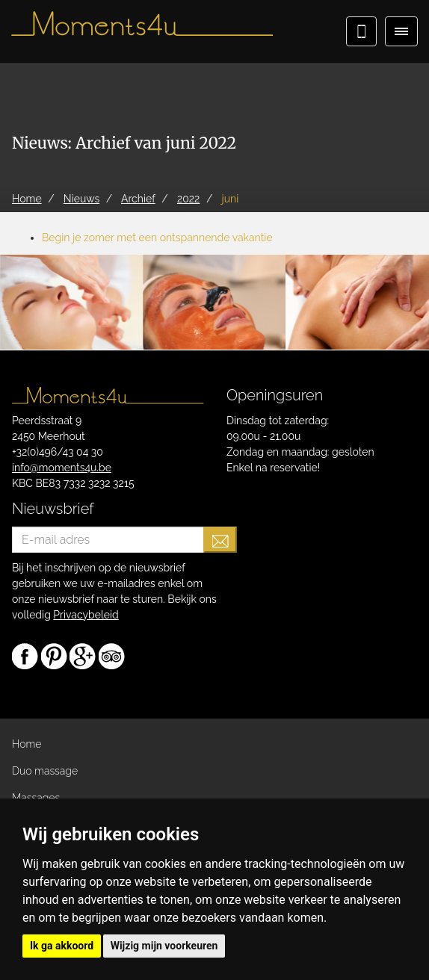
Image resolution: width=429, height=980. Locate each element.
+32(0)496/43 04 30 (58, 452)
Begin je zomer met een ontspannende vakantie (157, 238)
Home (27, 744)
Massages (36, 798)
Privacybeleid (86, 615)
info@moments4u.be (62, 468)
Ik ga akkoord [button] (62, 946)
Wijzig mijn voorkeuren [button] (164, 946)
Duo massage (45, 771)
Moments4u (142, 30)
